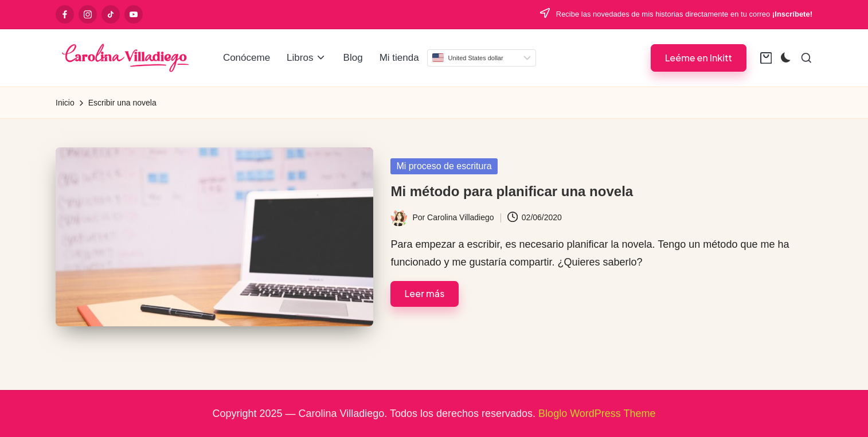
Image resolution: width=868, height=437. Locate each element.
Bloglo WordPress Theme (597, 413)
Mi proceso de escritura (444, 166)
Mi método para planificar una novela (512, 191)
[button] (699, 58)
